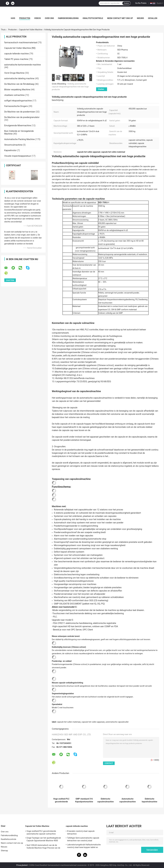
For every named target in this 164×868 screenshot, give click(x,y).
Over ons (49, 18)
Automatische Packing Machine (20, 139)
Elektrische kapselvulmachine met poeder (150, 800)
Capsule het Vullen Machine (31, 30)
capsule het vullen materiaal (69, 722)
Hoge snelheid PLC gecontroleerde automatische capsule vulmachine (61, 800)
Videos (38, 18)
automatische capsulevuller (117, 722)
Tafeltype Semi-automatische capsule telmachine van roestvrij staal (83, 839)
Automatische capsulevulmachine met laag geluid (128, 800)
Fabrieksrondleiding (68, 18)
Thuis (3, 30)
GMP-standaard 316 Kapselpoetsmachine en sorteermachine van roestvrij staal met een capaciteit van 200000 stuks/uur (84, 800)
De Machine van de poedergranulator (22, 117)
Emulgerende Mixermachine (18, 125)
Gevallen (153, 18)
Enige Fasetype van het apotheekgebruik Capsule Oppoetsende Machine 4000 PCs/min (44, 840)
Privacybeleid (22, 865)
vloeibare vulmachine (14, 95)
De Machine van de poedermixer (20, 112)
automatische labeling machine (19, 78)
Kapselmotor (10, 150)
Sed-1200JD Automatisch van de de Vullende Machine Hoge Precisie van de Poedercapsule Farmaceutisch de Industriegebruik (43, 847)
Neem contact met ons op (120, 18)
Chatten (101, 89)
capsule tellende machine (17, 54)
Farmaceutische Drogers (16, 106)
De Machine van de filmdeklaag (19, 84)
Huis (13, 18)
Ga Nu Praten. (141, 3)
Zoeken (126, 3)
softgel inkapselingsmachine (18, 101)
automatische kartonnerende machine (23, 65)
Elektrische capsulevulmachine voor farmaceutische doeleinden (106, 800)
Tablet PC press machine (16, 59)
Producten (25, 18)
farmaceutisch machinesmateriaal (21, 43)
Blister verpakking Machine (17, 90)
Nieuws (140, 18)
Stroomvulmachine (13, 145)
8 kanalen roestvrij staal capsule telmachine (81, 832)
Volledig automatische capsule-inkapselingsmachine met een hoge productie (70, 87)
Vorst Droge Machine (14, 73)
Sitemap (4, 851)
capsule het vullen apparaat (93, 722)
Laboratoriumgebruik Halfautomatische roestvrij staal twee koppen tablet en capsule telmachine (84, 846)
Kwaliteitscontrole (93, 18)
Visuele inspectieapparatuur (18, 156)
